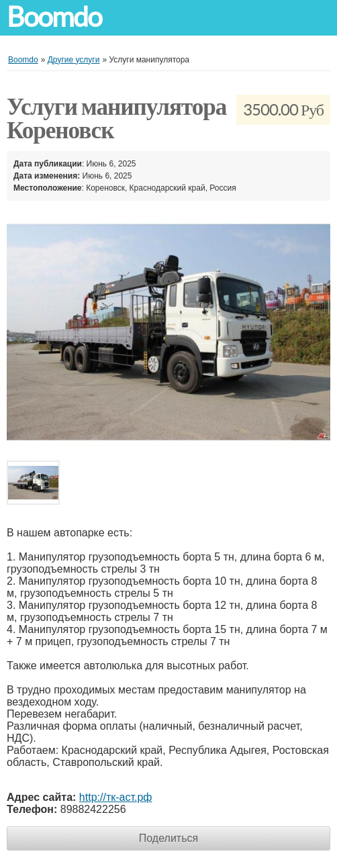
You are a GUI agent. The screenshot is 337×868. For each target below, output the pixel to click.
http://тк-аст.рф (116, 797)
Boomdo (54, 17)
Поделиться (168, 838)
